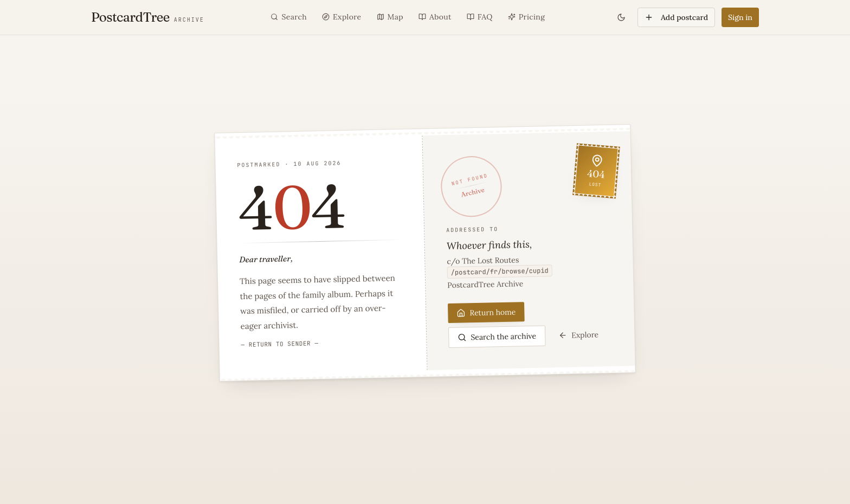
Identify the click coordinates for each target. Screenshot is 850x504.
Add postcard (676, 17)
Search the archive (497, 336)
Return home (486, 312)
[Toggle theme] (621, 17)
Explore (578, 335)
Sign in (740, 17)
